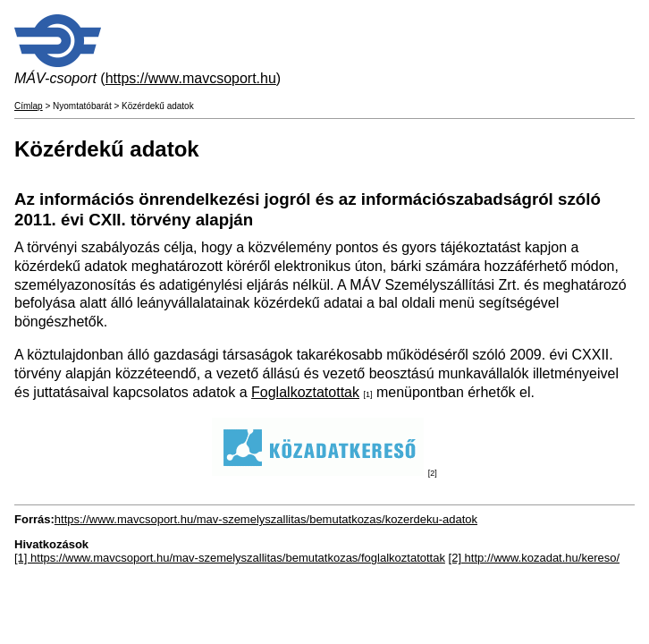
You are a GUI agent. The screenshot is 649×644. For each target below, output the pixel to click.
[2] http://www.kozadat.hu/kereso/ (535, 558)
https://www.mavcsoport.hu (191, 78)
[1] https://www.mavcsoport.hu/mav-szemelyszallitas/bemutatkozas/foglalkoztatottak (230, 558)
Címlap (29, 106)
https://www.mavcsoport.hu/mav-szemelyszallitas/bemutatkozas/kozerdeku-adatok (266, 519)
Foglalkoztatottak (305, 392)
